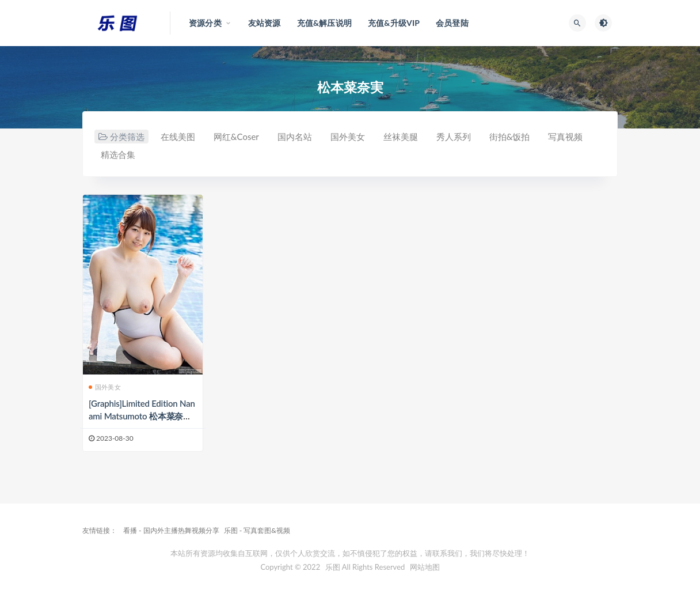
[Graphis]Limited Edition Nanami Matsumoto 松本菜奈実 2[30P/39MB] (142, 416)
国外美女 (348, 137)
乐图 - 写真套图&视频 (257, 530)
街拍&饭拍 (510, 137)
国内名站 (295, 137)
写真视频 (565, 137)
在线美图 (178, 137)
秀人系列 (454, 137)
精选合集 (118, 154)
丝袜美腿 (401, 137)
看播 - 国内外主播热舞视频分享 (171, 530)
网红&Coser (236, 137)
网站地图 (425, 567)
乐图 (333, 567)
